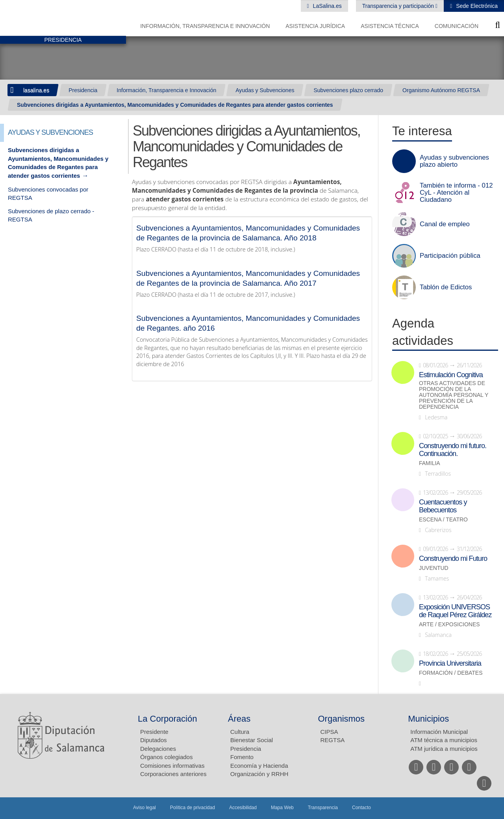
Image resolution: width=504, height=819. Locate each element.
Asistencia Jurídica (315, 26)
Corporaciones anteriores (173, 774)
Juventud (434, 568)
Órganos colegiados (166, 757)
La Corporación (167, 719)
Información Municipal (439, 732)
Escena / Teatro (443, 520)
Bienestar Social (252, 740)
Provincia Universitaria (450, 663)
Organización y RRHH (259, 774)
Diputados (154, 740)
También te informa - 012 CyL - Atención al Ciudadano (456, 193)
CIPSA (329, 732)
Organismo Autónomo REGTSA (441, 90)
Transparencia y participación (399, 6)
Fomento (242, 757)
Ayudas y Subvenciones (265, 90)
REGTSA (333, 740)
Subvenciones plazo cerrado (348, 90)
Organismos (342, 719)
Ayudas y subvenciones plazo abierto (454, 161)
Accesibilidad (243, 808)
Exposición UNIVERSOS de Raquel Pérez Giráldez (455, 611)
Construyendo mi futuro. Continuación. (453, 450)
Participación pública (450, 256)
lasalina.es (36, 90)
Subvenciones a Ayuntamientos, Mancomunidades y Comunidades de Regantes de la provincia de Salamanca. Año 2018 (248, 233)
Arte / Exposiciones (449, 624)
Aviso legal (145, 808)
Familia (430, 463)
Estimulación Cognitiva (451, 375)
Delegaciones (158, 749)
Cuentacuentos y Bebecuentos (443, 506)
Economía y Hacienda (259, 766)
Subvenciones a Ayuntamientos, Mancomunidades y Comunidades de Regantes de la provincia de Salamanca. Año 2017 (248, 278)
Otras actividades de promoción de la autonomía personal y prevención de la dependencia (454, 395)
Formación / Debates (451, 673)
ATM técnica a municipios (444, 740)
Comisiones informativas (172, 766)
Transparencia (323, 808)
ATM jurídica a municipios (444, 749)
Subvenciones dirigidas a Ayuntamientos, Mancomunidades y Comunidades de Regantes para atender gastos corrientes (175, 105)
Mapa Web (282, 808)
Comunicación (457, 26)
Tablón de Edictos (446, 287)
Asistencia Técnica (390, 26)
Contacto (361, 808)
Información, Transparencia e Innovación (205, 26)
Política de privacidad (193, 808)
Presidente (154, 732)
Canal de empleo (445, 224)
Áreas (239, 719)
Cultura (240, 732)
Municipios (428, 719)
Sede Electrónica (476, 6)
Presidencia (83, 90)
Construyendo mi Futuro (453, 558)
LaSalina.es (327, 6)
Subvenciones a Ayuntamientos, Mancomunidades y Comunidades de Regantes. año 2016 (248, 323)
